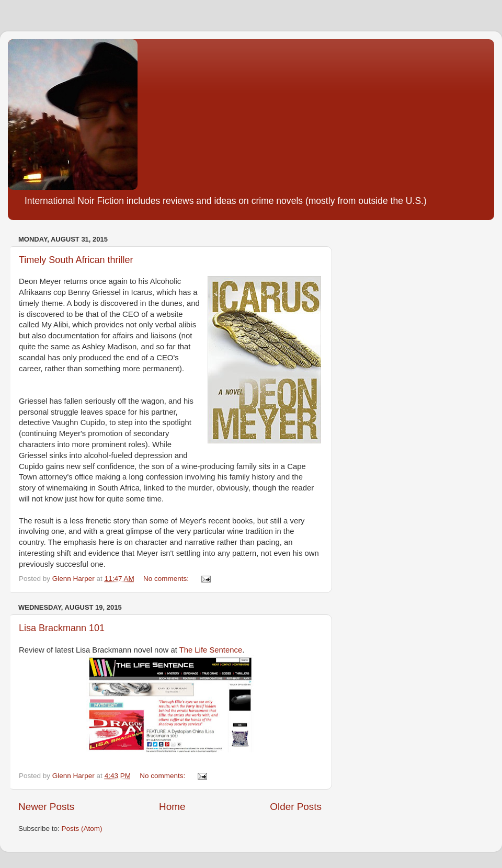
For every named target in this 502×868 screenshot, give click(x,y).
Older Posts (296, 807)
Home (172, 807)
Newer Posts (46, 807)
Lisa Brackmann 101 (62, 628)
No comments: (167, 579)
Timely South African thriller (76, 260)
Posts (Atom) (82, 829)
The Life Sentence (211, 650)
